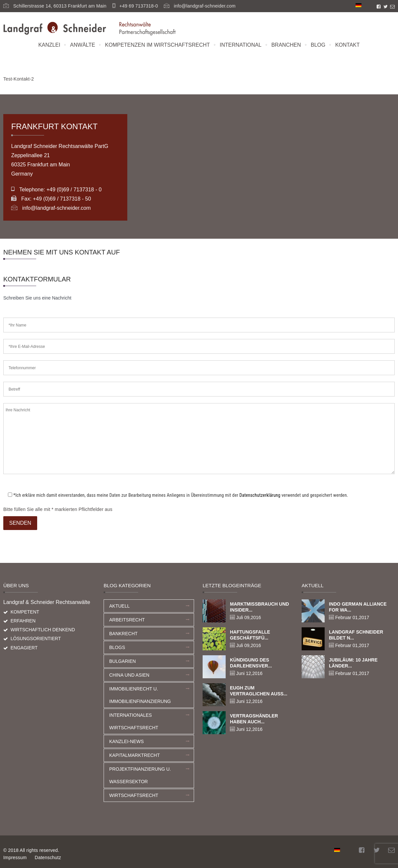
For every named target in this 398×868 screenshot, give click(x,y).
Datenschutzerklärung (260, 495)
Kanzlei (49, 45)
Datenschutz (48, 857)
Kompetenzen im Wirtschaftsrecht (157, 45)
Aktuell (119, 606)
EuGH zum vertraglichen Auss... (259, 691)
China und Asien (129, 675)
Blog (318, 45)
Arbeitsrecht (127, 620)
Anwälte (83, 45)
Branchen (286, 45)
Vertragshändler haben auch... (254, 719)
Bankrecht (123, 634)
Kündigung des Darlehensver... (251, 663)
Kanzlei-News (126, 741)
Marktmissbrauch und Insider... (260, 607)
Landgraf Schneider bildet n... (356, 635)
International (241, 45)
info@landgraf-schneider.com (205, 6)
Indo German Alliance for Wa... (358, 607)
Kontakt (347, 45)
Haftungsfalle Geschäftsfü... (250, 635)
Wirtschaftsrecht (134, 795)
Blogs (117, 647)
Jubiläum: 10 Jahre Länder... (353, 663)
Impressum (15, 857)
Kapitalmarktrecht (135, 755)
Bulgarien (123, 661)
